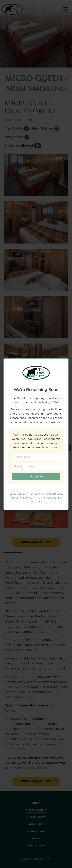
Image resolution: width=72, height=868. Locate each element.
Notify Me (36, 477)
